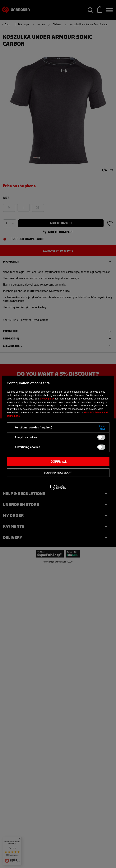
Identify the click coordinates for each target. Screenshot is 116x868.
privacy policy (47, 399)
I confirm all (58, 461)
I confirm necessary (58, 473)
